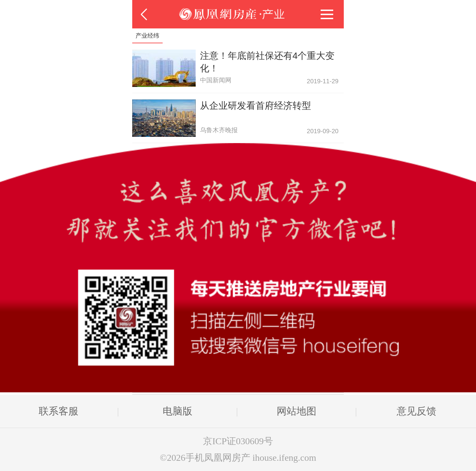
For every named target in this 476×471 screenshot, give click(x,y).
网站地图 (297, 411)
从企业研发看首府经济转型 (256, 106)
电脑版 (178, 411)
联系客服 (59, 411)
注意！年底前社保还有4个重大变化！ (267, 62)
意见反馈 (416, 411)
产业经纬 (147, 36)
